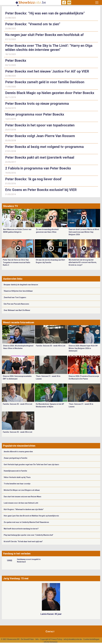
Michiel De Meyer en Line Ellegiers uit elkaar (22, 490)
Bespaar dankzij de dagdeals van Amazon (21, 285)
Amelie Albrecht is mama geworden (18, 452)
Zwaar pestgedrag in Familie (15, 458)
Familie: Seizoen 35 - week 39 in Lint (18, 404)
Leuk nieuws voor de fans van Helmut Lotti (21, 503)
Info (37, 639)
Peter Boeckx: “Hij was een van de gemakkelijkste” (45, 13)
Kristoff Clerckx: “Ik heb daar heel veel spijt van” (23, 541)
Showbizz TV (10, 206)
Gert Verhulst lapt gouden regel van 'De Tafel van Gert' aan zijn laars (31, 464)
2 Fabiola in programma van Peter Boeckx (38, 168)
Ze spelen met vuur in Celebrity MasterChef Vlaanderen (26, 522)
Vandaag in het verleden (17, 554)
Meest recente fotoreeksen (19, 322)
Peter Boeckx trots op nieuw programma (37, 104)
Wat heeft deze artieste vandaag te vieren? (21, 529)
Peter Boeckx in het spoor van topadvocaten (40, 125)
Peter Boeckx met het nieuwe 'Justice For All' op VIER (47, 71)
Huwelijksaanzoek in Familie (15, 471)
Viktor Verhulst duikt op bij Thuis (17, 477)
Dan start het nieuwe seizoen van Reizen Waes (22, 497)
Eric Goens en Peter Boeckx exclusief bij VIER (41, 190)
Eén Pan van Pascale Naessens (16, 304)
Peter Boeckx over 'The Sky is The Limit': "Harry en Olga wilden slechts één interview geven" (49, 48)
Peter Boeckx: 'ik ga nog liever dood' (34, 179)
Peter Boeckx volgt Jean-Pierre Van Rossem (40, 136)
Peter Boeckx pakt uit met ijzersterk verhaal (40, 157)
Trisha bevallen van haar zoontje (17, 484)
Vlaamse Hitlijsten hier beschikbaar (18, 291)
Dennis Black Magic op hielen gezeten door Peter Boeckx (50, 93)
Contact (50, 631)
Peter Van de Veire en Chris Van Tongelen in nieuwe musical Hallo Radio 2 (17, 262)
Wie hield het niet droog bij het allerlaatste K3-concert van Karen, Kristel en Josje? (83, 262)
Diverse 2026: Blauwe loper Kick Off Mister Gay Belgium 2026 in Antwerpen (83, 348)
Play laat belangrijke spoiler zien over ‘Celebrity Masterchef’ (29, 535)
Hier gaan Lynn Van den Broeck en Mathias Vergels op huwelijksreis (31, 516)
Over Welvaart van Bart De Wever (17, 310)
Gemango (53, 642)
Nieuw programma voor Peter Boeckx (35, 114)
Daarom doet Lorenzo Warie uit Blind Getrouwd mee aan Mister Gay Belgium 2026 (84, 232)
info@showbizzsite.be (73, 639)
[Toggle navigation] (97, 2)
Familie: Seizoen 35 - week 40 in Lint (51, 346)
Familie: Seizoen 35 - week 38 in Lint (18, 432)
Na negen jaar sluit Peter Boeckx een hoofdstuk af (44, 35)
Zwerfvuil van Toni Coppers (15, 297)
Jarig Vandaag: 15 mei (16, 578)
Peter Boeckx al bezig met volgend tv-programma (44, 147)
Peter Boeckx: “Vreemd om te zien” (33, 24)
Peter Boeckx (16, 61)
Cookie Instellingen (91, 639)
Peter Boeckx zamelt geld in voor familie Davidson (45, 82)
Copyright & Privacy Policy (51, 639)
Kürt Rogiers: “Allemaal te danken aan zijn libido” (24, 509)
